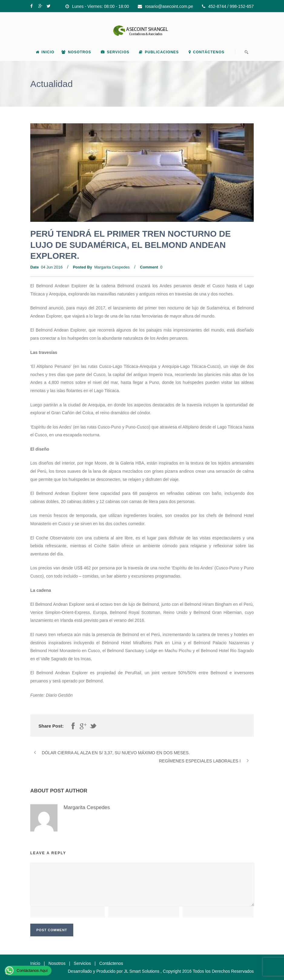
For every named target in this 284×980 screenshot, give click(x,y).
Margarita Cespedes (112, 267)
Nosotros (76, 52)
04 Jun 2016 (52, 267)
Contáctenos (207, 52)
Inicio (45, 52)
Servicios (115, 52)
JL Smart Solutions (142, 971)
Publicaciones (159, 52)
